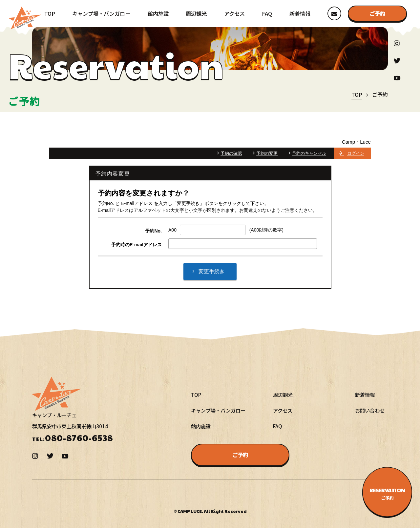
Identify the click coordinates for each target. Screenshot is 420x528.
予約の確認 (231, 153)
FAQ (267, 14)
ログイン (356, 153)
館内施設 (158, 14)
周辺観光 (196, 14)
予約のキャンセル (309, 153)
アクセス (234, 14)
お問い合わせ (370, 410)
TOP (50, 14)
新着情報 (300, 14)
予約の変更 (267, 153)
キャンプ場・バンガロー (101, 14)
